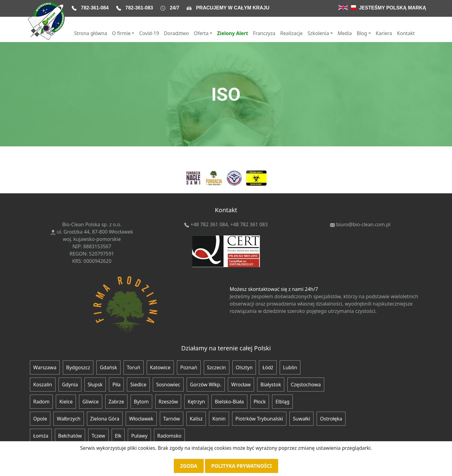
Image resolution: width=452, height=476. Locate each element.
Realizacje (292, 33)
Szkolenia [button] (318, 33)
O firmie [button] (121, 33)
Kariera (384, 33)
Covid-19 (149, 33)
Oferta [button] (201, 33)
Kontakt (406, 33)
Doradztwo (176, 33)
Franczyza (264, 33)
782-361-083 (139, 8)
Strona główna (91, 33)
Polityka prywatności (242, 466)
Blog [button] (362, 33)
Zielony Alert (233, 33)
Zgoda (189, 466)
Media (345, 33)
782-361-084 (95, 8)
